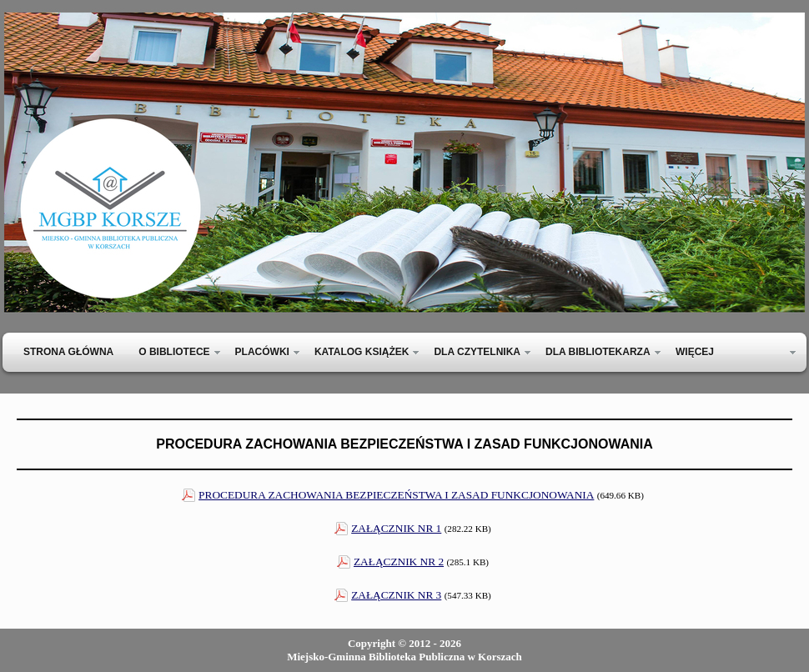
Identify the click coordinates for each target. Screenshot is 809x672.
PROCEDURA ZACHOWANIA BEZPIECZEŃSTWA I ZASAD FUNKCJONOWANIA (396, 495)
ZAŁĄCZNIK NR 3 (396, 595)
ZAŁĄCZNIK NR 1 (396, 528)
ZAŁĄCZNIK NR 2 (399, 562)
